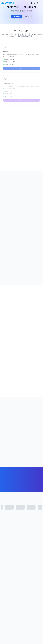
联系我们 (27, 17)
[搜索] (37, 3)
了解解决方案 (17, 17)
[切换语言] (31, 3)
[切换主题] (34, 3)
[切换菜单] (41, 3)
